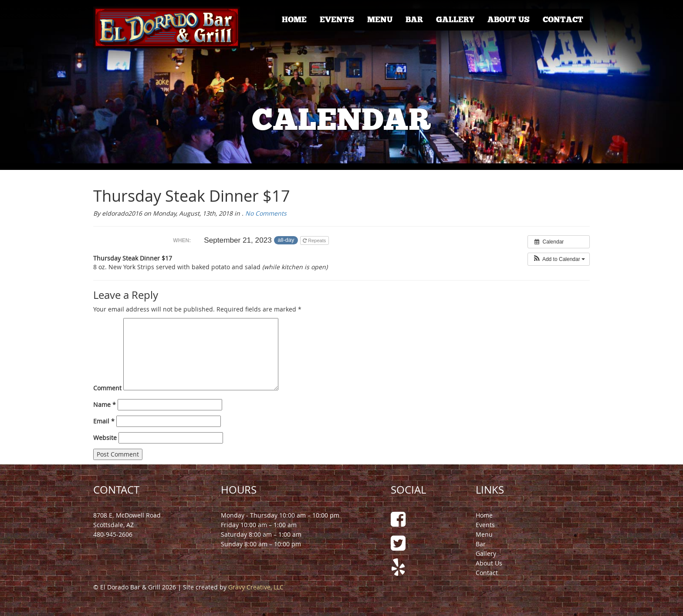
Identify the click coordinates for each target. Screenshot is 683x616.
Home (294, 20)
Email (104, 421)
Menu (380, 20)
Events (337, 20)
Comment (107, 388)
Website (105, 438)
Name (105, 404)
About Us (509, 20)
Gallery (455, 20)
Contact (563, 20)
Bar (414, 20)
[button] (559, 259)
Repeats (315, 240)
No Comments (266, 213)
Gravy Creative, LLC (256, 587)
